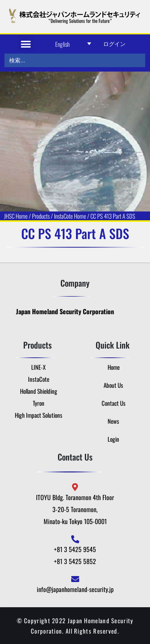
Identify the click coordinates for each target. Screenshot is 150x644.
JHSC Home (16, 216)
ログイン (114, 43)
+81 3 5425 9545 (75, 549)
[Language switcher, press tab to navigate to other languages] (73, 44)
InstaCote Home (70, 216)
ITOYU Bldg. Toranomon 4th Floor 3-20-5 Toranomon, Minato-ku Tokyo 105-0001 (75, 509)
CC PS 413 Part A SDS (113, 216)
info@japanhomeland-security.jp (75, 589)
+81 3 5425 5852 (75, 561)
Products (41, 216)
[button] (26, 44)
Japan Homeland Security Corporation (65, 311)
